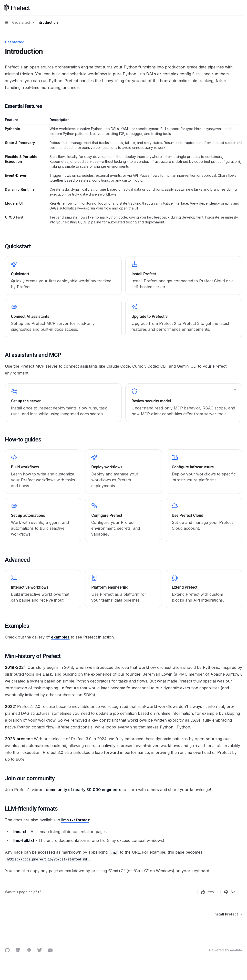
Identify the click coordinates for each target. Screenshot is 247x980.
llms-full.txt (23, 840)
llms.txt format (75, 820)
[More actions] (241, 8)
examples (60, 637)
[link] (63, 275)
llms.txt (20, 832)
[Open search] (231, 8)
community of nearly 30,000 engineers (84, 790)
